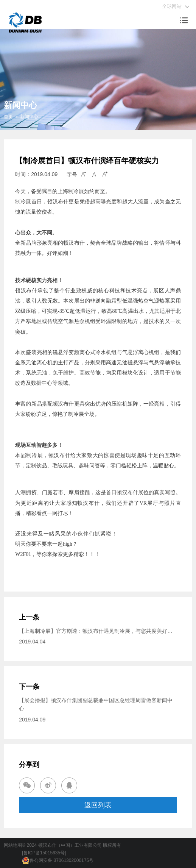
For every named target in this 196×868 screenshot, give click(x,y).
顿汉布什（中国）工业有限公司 (70, 845)
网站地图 (13, 845)
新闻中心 (29, 117)
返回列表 (98, 805)
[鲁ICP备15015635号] (44, 853)
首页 (8, 117)
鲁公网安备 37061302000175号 (58, 860)
